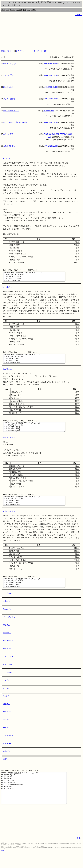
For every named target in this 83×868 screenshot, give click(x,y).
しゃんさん (7, 753)
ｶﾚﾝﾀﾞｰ (12, 10)
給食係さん (7, 658)
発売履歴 (19, 10)
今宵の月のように (10, 64)
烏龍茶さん (7, 721)
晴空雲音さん (8, 650)
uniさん (6, 698)
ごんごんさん (8, 666)
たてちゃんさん (9, 443)
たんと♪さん (8, 674)
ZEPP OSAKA (49, 111)
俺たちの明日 (8, 134)
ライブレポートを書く (39, 51)
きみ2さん (7, 761)
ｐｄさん (7, 690)
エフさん (7, 635)
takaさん (6, 729)
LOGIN (34, 10)
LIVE (7, 10)
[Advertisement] (41, 33)
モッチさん (7, 682)
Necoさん (7, 619)
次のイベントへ (22, 51)
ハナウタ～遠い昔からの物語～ (15, 122)
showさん (7, 158)
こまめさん (7, 603)
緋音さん (7, 713)
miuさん (6, 706)
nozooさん (7, 642)
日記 (29, 10)
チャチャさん (8, 745)
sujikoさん (7, 611)
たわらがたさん (9, 519)
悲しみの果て (8, 75)
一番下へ (79, 15)
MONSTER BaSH (51, 64)
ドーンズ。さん (9, 627)
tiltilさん (6, 769)
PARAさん (7, 737)
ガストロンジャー (10, 146)
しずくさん (7, 373)
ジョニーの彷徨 (9, 99)
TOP (3, 10)
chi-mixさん (8, 289)
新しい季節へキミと (11, 111)
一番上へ (79, 854)
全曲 (24, 10)
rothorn (2, 866)
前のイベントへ (7, 51)
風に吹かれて (8, 87)
